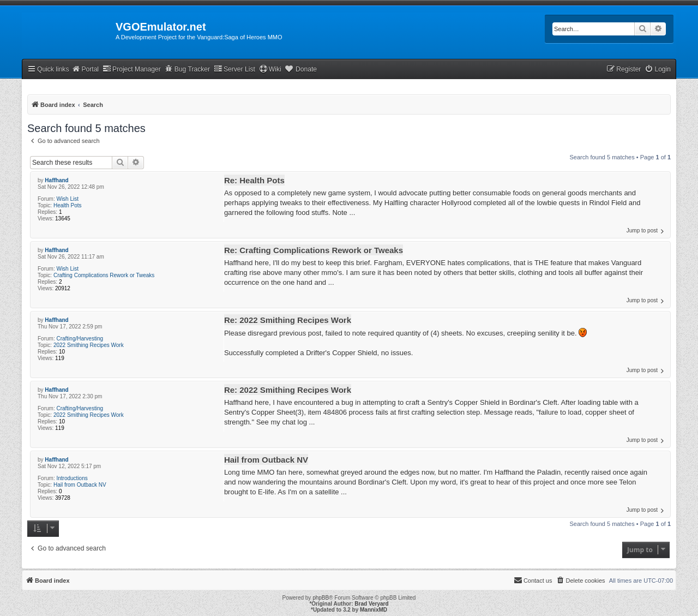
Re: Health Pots (254, 180)
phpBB (321, 598)
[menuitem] (658, 70)
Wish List (67, 199)
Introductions (72, 478)
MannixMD (374, 610)
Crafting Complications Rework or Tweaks (104, 275)
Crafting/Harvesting (80, 339)
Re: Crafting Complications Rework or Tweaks (314, 250)
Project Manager (132, 69)
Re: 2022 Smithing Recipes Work (288, 320)
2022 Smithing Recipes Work (89, 345)
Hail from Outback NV (80, 485)
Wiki (270, 69)
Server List (234, 69)
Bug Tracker (187, 69)
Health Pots (68, 205)
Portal (85, 69)
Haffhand (56, 180)
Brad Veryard (371, 604)
